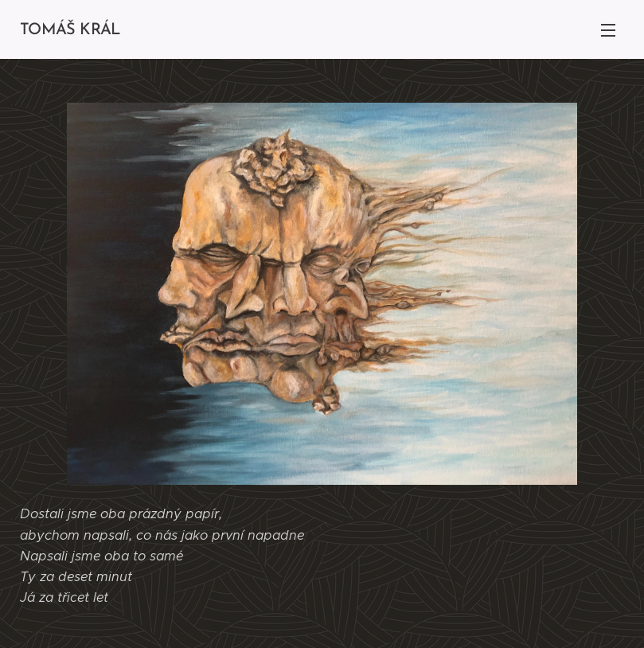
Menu (608, 30)
